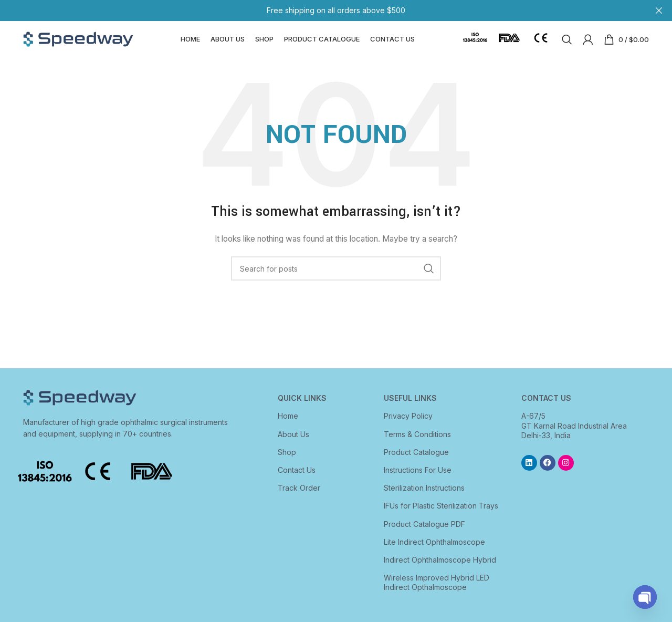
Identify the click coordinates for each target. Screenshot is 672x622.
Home (288, 427)
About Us (293, 445)
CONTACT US (546, 409)
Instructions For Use (418, 481)
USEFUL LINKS (410, 409)
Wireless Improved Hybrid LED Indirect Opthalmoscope (437, 593)
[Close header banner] (659, 11)
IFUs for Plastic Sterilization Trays (441, 517)
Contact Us (297, 481)
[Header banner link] (320, 11)
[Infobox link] (475, 45)
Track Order (299, 499)
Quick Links (302, 409)
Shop (287, 463)
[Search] (567, 45)
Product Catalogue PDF (424, 535)
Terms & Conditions (417, 445)
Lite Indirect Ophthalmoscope (434, 553)
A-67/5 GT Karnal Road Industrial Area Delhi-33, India (574, 436)
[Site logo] (78, 44)
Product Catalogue (416, 463)
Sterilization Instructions (424, 499)
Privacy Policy (408, 427)
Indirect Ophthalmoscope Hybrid (440, 571)
